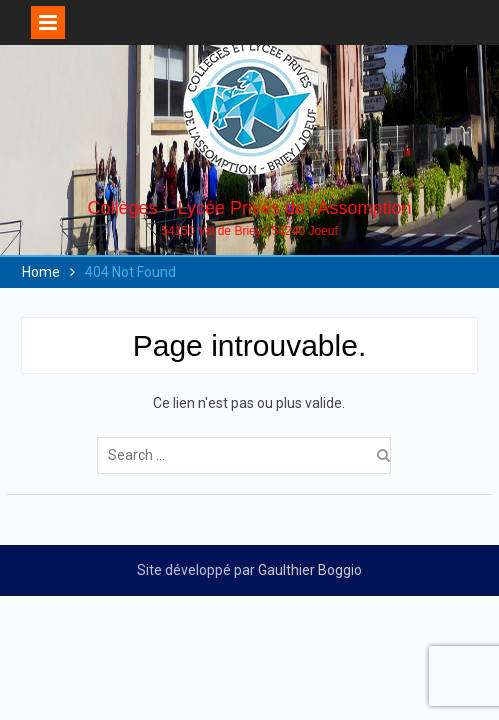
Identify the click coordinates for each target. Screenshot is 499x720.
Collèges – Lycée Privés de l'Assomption (250, 208)
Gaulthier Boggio (310, 570)
